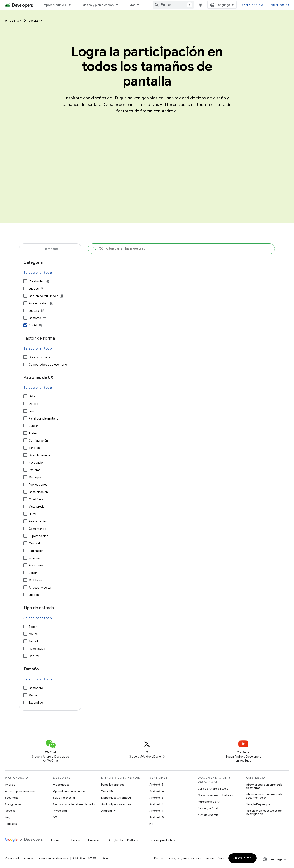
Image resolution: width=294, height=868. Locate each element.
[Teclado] (25, 641)
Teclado (34, 641)
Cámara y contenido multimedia (74, 804)
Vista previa (37, 507)
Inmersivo (35, 558)
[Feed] (25, 411)
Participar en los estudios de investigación (264, 812)
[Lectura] (25, 310)
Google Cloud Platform (123, 840)
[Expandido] (25, 702)
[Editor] (25, 573)
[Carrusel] (25, 543)
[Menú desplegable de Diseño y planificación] (119, 5)
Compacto (36, 688)
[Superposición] (25, 536)
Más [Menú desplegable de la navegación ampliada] (132, 5)
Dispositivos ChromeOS (116, 798)
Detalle (33, 404)
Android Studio (252, 5)
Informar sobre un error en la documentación (264, 796)
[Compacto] (25, 688)
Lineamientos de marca (53, 858)
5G (55, 817)
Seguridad (12, 798)
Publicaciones (38, 485)
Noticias (10, 811)
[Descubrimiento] (25, 455)
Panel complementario (44, 418)
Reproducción (38, 521)
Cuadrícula (36, 499)
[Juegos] (25, 288)
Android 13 (156, 798)
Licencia (28, 858)
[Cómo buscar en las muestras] (181, 249)
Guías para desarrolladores (215, 795)
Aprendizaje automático (69, 791)
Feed (32, 411)
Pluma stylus (37, 649)
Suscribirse (243, 858)
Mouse (33, 634)
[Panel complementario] (25, 418)
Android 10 (157, 817)
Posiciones (36, 565)
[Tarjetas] (25, 448)
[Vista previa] (25, 506)
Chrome (75, 840)
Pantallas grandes (113, 785)
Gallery (36, 21)
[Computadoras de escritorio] (25, 364)
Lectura (34, 311)
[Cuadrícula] (25, 499)
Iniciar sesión (280, 5)
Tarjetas (34, 448)
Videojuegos (61, 785)
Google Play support (259, 804)
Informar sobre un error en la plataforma (264, 786)
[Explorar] (25, 470)
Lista (32, 396)
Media (33, 695)
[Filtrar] (25, 514)
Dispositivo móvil (40, 357)
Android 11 (156, 811)
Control (34, 656)
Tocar (33, 627)
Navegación (37, 463)
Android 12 (156, 804)
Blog (8, 817)
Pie (151, 824)
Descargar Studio (209, 808)
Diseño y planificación (98, 5)
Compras (35, 318)
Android (34, 433)
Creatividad (37, 281)
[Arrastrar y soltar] (25, 587)
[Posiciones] (25, 565)
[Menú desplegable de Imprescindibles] (71, 5)
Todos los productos (160, 840)
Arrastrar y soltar (40, 588)
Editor (33, 573)
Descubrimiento (39, 455)
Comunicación (38, 492)
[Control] (25, 656)
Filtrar (33, 514)
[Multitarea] (25, 580)
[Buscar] (25, 426)
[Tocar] (25, 627)
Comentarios (37, 529)
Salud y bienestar (64, 798)
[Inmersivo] (25, 558)
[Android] (25, 433)
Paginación (36, 551)
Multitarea (36, 580)
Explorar (34, 470)
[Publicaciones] (25, 484)
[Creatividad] (25, 281)
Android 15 (156, 785)
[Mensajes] (25, 477)
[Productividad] (25, 303)
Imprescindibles (54, 5)
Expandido (36, 703)
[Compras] (25, 318)
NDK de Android (208, 815)
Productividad (38, 303)
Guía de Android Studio (213, 789)
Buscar (33, 426)
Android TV (109, 811)
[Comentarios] (25, 529)
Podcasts (11, 824)
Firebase (94, 840)
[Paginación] (25, 551)
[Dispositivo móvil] (25, 357)
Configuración (38, 441)
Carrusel (34, 543)
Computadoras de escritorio (48, 365)
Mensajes (35, 477)
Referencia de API (209, 802)
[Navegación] (25, 462)
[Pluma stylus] (25, 649)
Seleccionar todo (38, 273)
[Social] (25, 325)
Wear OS (107, 791)
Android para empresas (20, 791)
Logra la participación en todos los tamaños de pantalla (147, 66)
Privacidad (60, 811)
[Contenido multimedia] (25, 296)
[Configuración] (25, 440)
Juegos (34, 289)
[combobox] (173, 5)
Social (33, 325)
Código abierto (15, 804)
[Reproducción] (25, 521)
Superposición (38, 536)
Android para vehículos (116, 804)
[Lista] (25, 396)
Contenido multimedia (43, 296)
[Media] (25, 695)
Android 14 (157, 791)
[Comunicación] (25, 492)
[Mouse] (25, 634)
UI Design (13, 21)
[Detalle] (25, 404)
